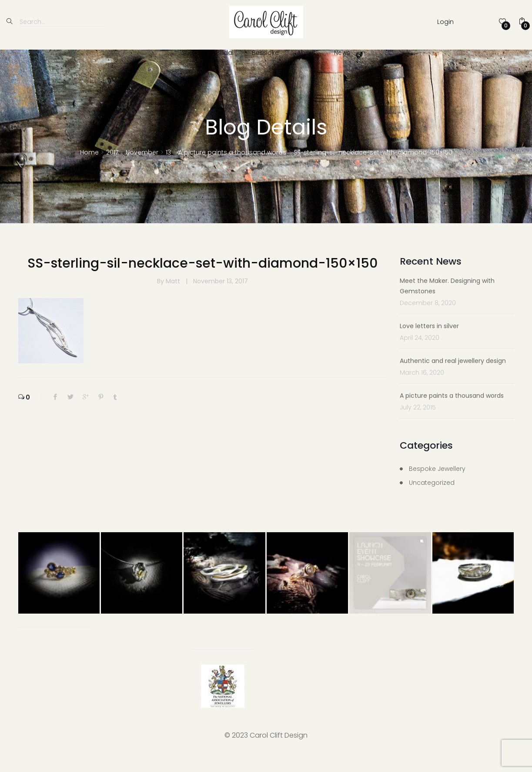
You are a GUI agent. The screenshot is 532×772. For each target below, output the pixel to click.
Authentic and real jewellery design (453, 376)
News (342, 53)
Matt (174, 297)
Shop (190, 53)
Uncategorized (432, 498)
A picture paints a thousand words (452, 411)
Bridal (225, 53)
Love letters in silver (429, 342)
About (306, 53)
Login (445, 22)
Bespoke (265, 53)
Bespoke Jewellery (437, 484)
